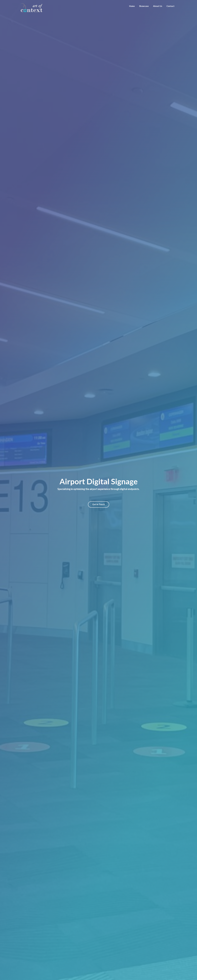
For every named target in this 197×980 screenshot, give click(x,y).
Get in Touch (99, 504)
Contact (170, 6)
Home (132, 6)
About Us (158, 6)
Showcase (144, 6)
